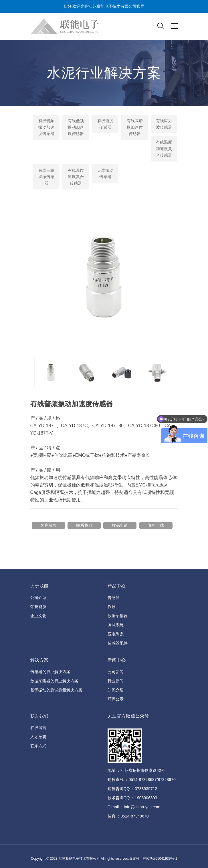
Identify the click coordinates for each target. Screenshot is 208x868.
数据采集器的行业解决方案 (54, 681)
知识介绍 (116, 690)
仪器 (112, 607)
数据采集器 (118, 616)
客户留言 (48, 525)
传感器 (114, 597)
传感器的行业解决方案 (50, 672)
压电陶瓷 (116, 634)
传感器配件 (118, 643)
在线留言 (38, 728)
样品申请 (120, 525)
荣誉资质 (38, 607)
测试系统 (116, 625)
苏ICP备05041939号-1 (160, 859)
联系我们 (84, 525)
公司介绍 (38, 597)
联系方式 (38, 746)
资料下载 (156, 525)
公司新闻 (116, 672)
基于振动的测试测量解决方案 (56, 690)
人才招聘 (38, 737)
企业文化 (38, 616)
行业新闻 (116, 681)
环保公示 (116, 699)
